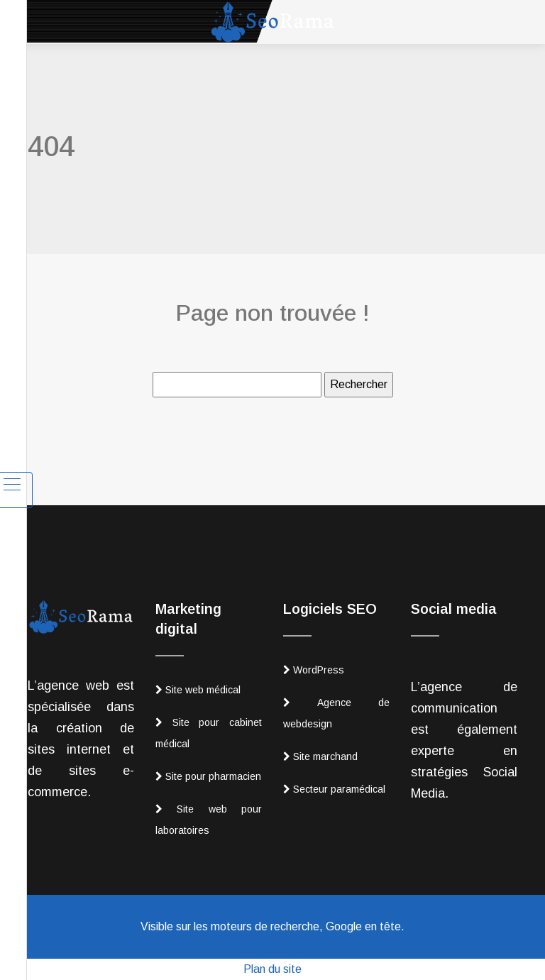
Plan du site (272, 969)
